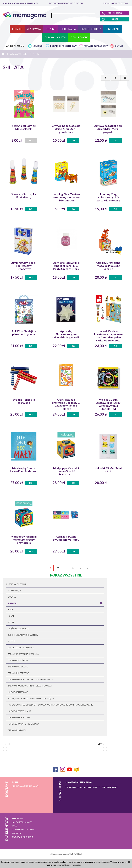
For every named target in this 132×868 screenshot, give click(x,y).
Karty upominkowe (22, 822)
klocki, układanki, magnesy (23, 635)
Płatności (17, 833)
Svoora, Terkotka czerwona (24, 401)
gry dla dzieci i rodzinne (21, 648)
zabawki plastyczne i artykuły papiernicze (31, 679)
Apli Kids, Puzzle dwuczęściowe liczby (66, 538)
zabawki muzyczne (18, 667)
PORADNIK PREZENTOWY (63, 46)
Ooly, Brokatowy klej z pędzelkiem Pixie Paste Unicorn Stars (66, 266)
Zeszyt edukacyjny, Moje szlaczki (24, 127)
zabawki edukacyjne (19, 717)
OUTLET (119, 46)
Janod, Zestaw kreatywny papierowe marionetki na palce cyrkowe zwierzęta (108, 336)
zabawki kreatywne (18, 673)
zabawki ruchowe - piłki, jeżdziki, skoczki (30, 686)
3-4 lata (12, 603)
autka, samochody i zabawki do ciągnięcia (31, 698)
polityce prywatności (71, 865)
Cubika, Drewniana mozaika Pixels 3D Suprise (108, 266)
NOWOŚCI (38, 46)
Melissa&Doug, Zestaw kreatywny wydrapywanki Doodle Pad (108, 404)
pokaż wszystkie (66, 575)
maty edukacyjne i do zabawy (23, 724)
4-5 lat (11, 610)
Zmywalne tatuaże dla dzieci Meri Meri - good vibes (66, 129)
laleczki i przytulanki (19, 711)
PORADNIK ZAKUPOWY (96, 46)
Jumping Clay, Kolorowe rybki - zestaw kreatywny (108, 197)
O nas (15, 826)
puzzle (11, 641)
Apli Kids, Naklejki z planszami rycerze (24, 333)
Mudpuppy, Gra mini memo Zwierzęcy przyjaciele (24, 540)
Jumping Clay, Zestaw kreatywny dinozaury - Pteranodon (66, 197)
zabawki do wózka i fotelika (23, 654)
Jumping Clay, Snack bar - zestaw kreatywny (24, 266)
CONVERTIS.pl (75, 854)
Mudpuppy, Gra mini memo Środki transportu (66, 471)
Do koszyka (73, 141)
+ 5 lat (11, 616)
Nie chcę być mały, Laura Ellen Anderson (24, 470)
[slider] (5, 749)
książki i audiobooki (18, 629)
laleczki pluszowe (18, 692)
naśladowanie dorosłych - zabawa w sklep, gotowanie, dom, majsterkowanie (50, 705)
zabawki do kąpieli (18, 660)
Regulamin (18, 818)
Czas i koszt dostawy (23, 829)
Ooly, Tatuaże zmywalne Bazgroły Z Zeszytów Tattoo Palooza (66, 404)
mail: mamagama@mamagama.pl (20, 3)
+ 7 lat (11, 622)
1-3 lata (12, 597)
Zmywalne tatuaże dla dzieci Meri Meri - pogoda (108, 129)
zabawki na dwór (17, 730)
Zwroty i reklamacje (23, 837)
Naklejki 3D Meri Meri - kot (108, 470)
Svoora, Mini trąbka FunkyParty (24, 196)
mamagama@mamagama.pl (26, 786)
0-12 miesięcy (14, 590)
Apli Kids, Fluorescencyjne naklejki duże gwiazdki (66, 334)
